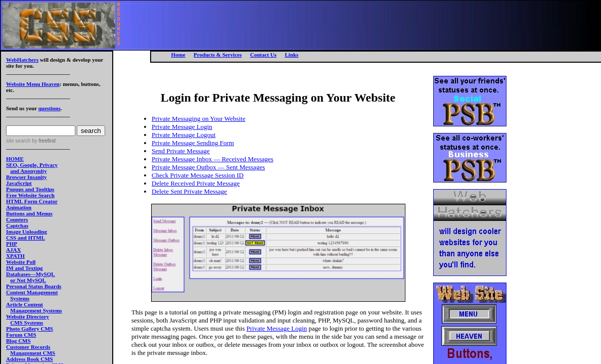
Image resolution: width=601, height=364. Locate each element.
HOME (15, 159)
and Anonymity (28, 171)
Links (291, 55)
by (43, 141)
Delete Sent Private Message (189, 191)
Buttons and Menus (29, 213)
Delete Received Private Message (196, 183)
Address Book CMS (30, 359)
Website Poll (21, 262)
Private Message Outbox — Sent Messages (208, 167)
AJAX (13, 250)
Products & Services (218, 55)
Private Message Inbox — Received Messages (213, 159)
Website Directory (28, 316)
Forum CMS (21, 335)
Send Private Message (181, 151)
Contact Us (263, 55)
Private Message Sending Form (193, 143)
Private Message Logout (183, 135)
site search (18, 141)
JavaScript (19, 183)
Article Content (25, 304)
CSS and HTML (26, 238)
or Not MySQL (28, 280)
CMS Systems (27, 323)
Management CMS (33, 353)
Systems (20, 298)
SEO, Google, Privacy (32, 165)
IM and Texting (25, 268)
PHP (12, 244)
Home (178, 55)
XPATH (15, 256)
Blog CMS (18, 341)
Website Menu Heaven (33, 84)
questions (50, 108)
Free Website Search (30, 195)
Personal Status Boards (34, 286)
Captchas (17, 225)
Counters (17, 219)
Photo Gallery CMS (30, 329)
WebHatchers (22, 60)
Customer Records (28, 347)
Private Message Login (182, 127)
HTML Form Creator (32, 201)
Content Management (32, 292)
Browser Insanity (27, 177)
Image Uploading (27, 232)
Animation (19, 207)
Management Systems (36, 310)
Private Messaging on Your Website (198, 119)
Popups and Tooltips (30, 189)
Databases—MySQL (31, 274)
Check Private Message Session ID (198, 175)
